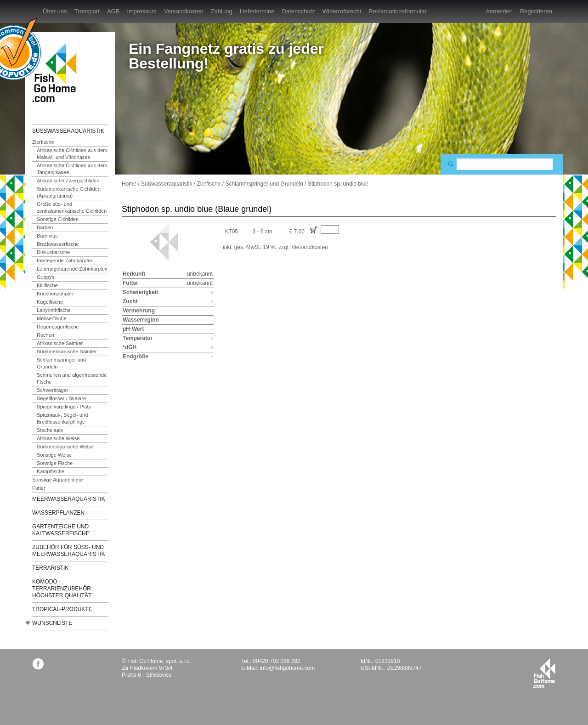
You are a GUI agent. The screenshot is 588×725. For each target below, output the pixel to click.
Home (129, 184)
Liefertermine (257, 11)
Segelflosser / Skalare (61, 398)
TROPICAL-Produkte (62, 609)
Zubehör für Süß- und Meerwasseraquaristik (69, 551)
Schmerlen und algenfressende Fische (72, 378)
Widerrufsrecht (342, 11)
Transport (87, 11)
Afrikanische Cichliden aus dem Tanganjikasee (72, 169)
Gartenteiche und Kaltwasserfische (61, 530)
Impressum (141, 11)
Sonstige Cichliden (58, 219)
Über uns (55, 11)
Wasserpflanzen (58, 513)
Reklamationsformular (397, 11)
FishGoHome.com (57, 72)
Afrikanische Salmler (60, 343)
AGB (113, 11)
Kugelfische (50, 302)
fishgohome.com (544, 673)
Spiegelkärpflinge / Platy (64, 407)
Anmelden (499, 11)
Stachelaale (50, 430)
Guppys (45, 277)
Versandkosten (184, 11)
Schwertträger (52, 390)
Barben (45, 227)
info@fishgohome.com (288, 668)
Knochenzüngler (55, 294)
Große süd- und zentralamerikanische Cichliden (72, 207)
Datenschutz (299, 11)
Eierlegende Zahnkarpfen (65, 261)
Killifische (47, 285)
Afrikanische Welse (58, 438)
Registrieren (536, 11)
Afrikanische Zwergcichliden (68, 181)
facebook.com (38, 664)
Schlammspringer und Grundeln (61, 363)
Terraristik (50, 568)
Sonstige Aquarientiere (58, 480)
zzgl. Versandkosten (303, 247)
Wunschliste (52, 623)
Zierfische (43, 142)
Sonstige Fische (55, 463)
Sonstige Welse (54, 455)
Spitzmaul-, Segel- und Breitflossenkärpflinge (62, 418)
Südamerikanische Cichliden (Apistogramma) (69, 192)
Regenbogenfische (58, 327)
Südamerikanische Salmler (67, 351)
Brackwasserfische (58, 244)
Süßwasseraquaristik (68, 131)
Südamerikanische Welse (65, 447)
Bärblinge (47, 236)
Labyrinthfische (54, 310)
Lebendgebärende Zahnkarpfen (72, 269)
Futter (39, 488)
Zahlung (222, 11)
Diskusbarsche (53, 252)
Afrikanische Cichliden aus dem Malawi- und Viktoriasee (72, 154)
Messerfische (52, 318)
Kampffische (51, 471)
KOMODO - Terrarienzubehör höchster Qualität (62, 589)
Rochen (45, 335)
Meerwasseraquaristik (69, 499)
